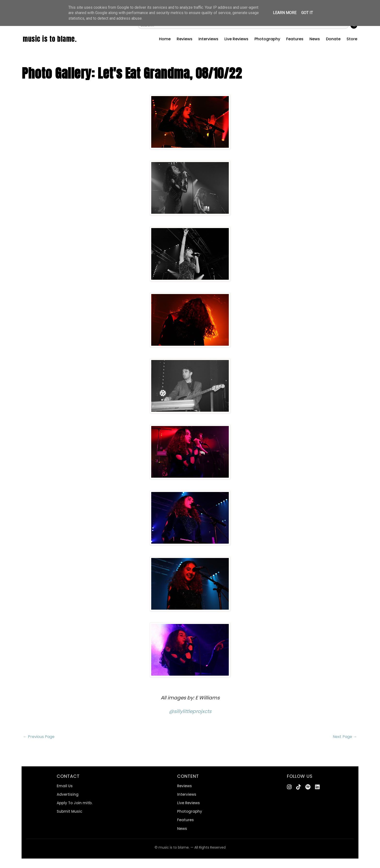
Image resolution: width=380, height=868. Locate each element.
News (315, 39)
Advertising (68, 794)
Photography (267, 39)
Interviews (208, 39)
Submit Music (69, 811)
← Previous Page (39, 737)
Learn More (285, 13)
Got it (307, 13)
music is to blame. (50, 39)
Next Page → (345, 737)
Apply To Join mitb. (75, 803)
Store (352, 39)
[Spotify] (308, 787)
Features (295, 39)
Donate (333, 39)
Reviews (185, 39)
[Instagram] (289, 787)
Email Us (65, 786)
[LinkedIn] (317, 787)
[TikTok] (298, 787)
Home (165, 39)
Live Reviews (236, 39)
